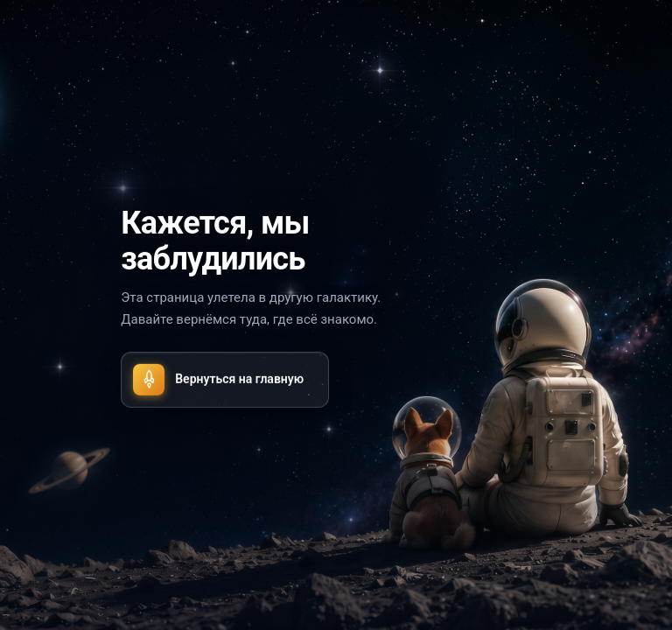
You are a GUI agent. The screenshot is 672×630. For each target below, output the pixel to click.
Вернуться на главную (218, 379)
